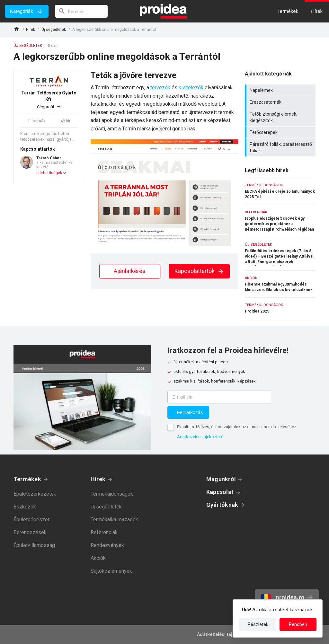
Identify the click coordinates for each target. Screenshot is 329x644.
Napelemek (281, 90)
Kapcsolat (220, 492)
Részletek (258, 624)
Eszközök (25, 507)
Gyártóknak (222, 505)
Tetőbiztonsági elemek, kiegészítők (281, 117)
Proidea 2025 (280, 308)
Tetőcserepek (281, 132)
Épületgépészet (31, 520)
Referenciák (104, 532)
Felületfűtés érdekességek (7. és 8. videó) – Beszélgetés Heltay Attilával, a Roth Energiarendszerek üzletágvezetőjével (280, 254)
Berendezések (30, 532)
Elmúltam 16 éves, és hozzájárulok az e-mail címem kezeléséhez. (237, 427)
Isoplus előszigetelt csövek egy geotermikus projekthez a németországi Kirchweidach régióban (280, 221)
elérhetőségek (49, 173)
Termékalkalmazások (114, 520)
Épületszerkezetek (35, 494)
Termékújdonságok (112, 494)
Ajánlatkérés (130, 271)
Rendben (298, 624)
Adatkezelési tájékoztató (200, 437)
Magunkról (221, 479)
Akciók (98, 558)
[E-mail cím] (219, 397)
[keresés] (81, 11)
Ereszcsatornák (281, 102)
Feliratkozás (190, 412)
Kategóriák (22, 11)
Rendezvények (107, 545)
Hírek (31, 30)
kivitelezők (191, 88)
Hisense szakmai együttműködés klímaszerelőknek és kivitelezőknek (280, 284)
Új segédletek (54, 30)
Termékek (27, 479)
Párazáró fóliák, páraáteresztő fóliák (281, 147)
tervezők (160, 88)
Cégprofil (49, 99)
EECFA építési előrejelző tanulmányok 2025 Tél (280, 191)
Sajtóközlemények (111, 571)
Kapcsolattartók (199, 271)
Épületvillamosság (34, 545)
